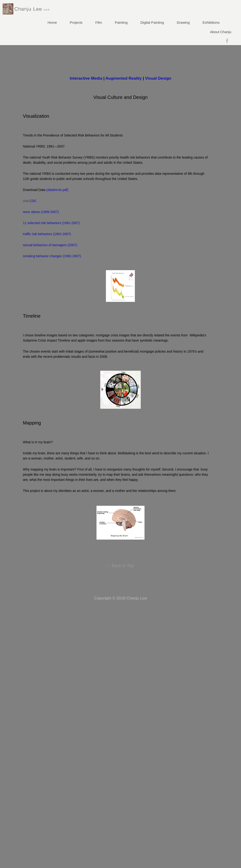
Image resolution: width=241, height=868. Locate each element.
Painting (121, 22)
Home (52, 22)
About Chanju (221, 32)
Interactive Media (86, 78)
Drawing (183, 22)
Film (99, 22)
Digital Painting (152, 22)
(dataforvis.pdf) (57, 190)
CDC (33, 201)
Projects (76, 22)
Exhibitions (211, 22)
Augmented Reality (124, 78)
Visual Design (158, 78)
